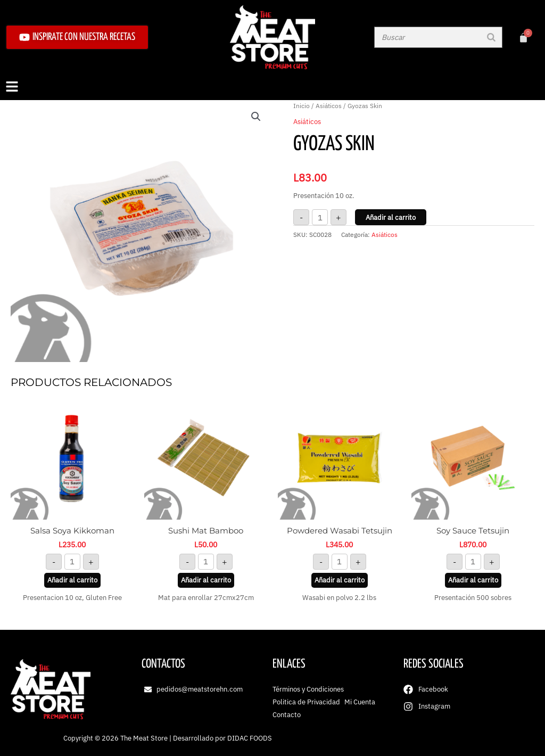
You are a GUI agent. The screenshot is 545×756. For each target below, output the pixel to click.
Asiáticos (329, 106)
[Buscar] (491, 37)
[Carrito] (523, 38)
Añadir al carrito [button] (72, 580)
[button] (272, 87)
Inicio (302, 106)
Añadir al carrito (391, 217)
